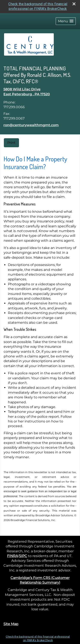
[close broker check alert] (74, 4)
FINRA (12, 556)
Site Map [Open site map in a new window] (11, 624)
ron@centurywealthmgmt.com (31, 125)
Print (11, 143)
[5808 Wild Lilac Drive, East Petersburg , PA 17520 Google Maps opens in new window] (27, 92)
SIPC (23, 556)
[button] (66, 21)
